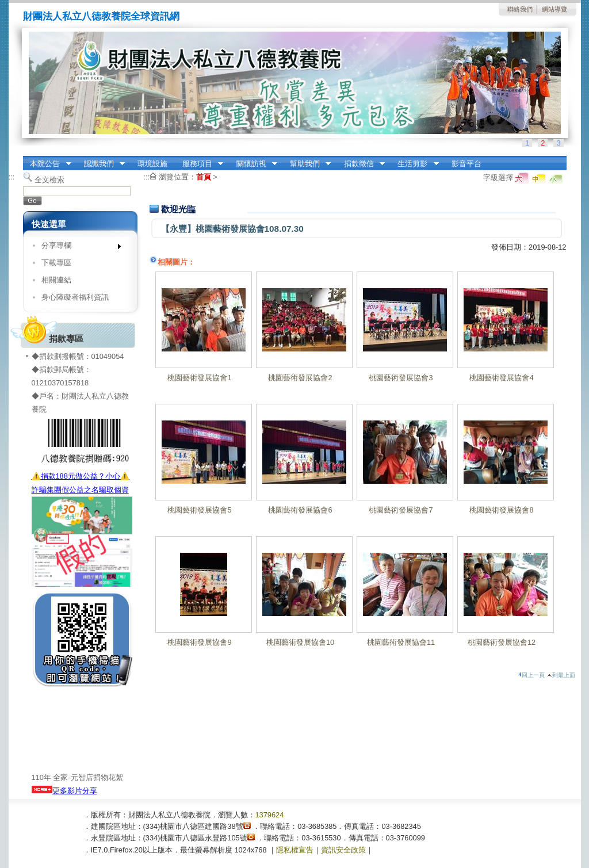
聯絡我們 (520, 9)
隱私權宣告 (295, 850)
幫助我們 (307, 164)
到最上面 (561, 675)
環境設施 (152, 164)
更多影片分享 (64, 791)
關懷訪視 (253, 164)
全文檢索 (49, 180)
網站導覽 (554, 9)
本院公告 (47, 164)
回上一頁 (531, 675)
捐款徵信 (361, 164)
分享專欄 (77, 248)
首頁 (204, 177)
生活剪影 (415, 164)
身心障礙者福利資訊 (75, 297)
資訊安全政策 (343, 850)
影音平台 (466, 164)
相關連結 (56, 280)
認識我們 (101, 164)
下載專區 (56, 263)
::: (26, 160)
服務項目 (199, 164)
